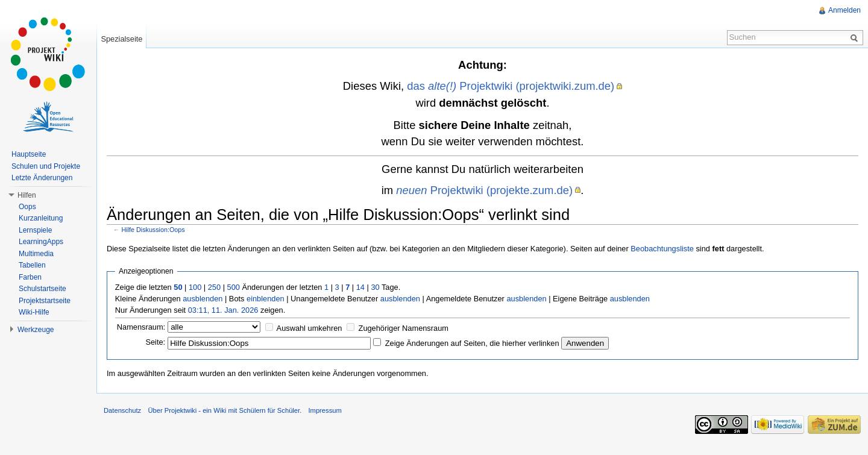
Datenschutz (122, 410)
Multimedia (36, 254)
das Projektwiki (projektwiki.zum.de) (511, 86)
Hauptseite (29, 154)
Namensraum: (141, 327)
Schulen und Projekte (46, 166)
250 (214, 287)
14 (360, 287)
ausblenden (203, 299)
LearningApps (41, 242)
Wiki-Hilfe (34, 312)
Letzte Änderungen (42, 178)
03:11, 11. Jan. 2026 (223, 310)
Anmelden (844, 10)
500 (234, 287)
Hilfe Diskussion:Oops (153, 230)
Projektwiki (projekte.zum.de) (484, 190)
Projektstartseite (45, 301)
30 (375, 287)
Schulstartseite (42, 289)
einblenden (266, 299)
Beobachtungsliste (662, 249)
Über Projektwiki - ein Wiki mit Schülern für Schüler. (225, 410)
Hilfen (27, 195)
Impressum (325, 410)
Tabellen (32, 265)
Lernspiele (35, 230)
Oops (27, 207)
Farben (30, 277)
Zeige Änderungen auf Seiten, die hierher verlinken (472, 343)
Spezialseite (121, 39)
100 (195, 287)
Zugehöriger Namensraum (404, 328)
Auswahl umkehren (310, 328)
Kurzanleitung (41, 218)
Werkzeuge (36, 330)
